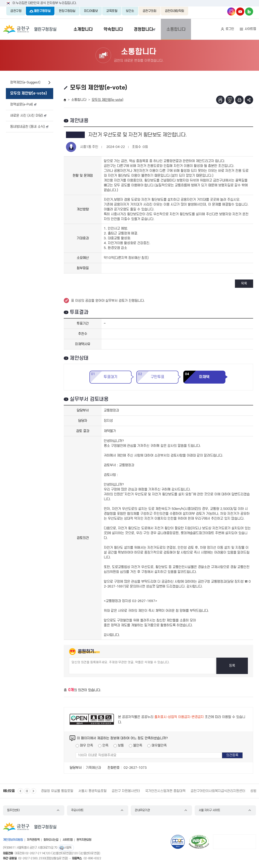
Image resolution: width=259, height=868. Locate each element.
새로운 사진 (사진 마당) (26, 116)
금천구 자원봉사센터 (126, 791)
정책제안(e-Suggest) (25, 82)
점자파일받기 (230, 100)
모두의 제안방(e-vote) (29, 93)
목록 (244, 284)
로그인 (230, 29)
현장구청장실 (67, 11)
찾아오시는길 (51, 840)
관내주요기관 (142, 810)
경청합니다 (145, 29)
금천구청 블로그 (249, 12)
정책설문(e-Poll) (21, 104)
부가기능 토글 (249, 100)
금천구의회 (150, 11)
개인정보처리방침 (13, 840)
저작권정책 (33, 840)
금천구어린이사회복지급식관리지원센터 (218, 791)
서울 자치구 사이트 (209, 810)
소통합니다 (185, 29)
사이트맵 (250, 29)
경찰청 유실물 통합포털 (57, 791)
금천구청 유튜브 (240, 12)
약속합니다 (110, 29)
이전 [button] (20, 791)
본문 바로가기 (129, 0)
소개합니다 (74, 29)
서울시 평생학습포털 (92, 791)
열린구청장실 (42, 11)
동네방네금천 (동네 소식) (27, 127)
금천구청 (16, 11)
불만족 (138, 746)
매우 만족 (87, 746)
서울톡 (68, 848)
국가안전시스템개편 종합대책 (165, 791)
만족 (105, 746)
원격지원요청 (84, 840)
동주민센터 (13, 810)
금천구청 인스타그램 (231, 12)
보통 (121, 746)
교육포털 (112, 11)
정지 (27, 791)
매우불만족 (159, 746)
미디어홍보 (91, 11)
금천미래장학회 (175, 11)
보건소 (130, 11)
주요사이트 (77, 810)
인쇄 (239, 100)
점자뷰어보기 (220, 100)
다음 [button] (33, 791)
